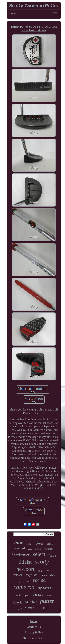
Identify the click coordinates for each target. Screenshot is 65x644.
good (21, 582)
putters (38, 549)
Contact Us (34, 627)
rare (28, 581)
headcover (20, 555)
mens (44, 575)
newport (25, 569)
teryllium (32, 575)
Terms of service (34, 638)
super (29, 608)
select (39, 554)
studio (31, 602)
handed (20, 548)
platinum (49, 549)
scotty (42, 562)
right (53, 575)
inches (29, 544)
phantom (41, 580)
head (20, 609)
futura (52, 556)
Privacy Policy (34, 632)
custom (44, 607)
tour (19, 543)
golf (40, 571)
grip (27, 595)
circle (38, 594)
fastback (18, 575)
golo (49, 596)
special (46, 588)
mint (30, 549)
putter (47, 601)
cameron (24, 587)
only (48, 570)
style (18, 595)
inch (50, 544)
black (18, 602)
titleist (25, 562)
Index (34, 621)
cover (40, 543)
